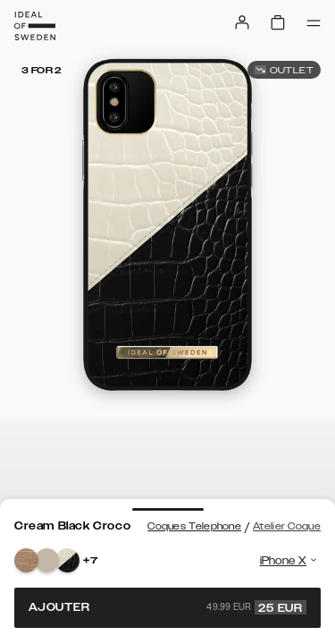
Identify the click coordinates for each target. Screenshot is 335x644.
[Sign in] (242, 22)
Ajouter (167, 607)
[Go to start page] (35, 26)
